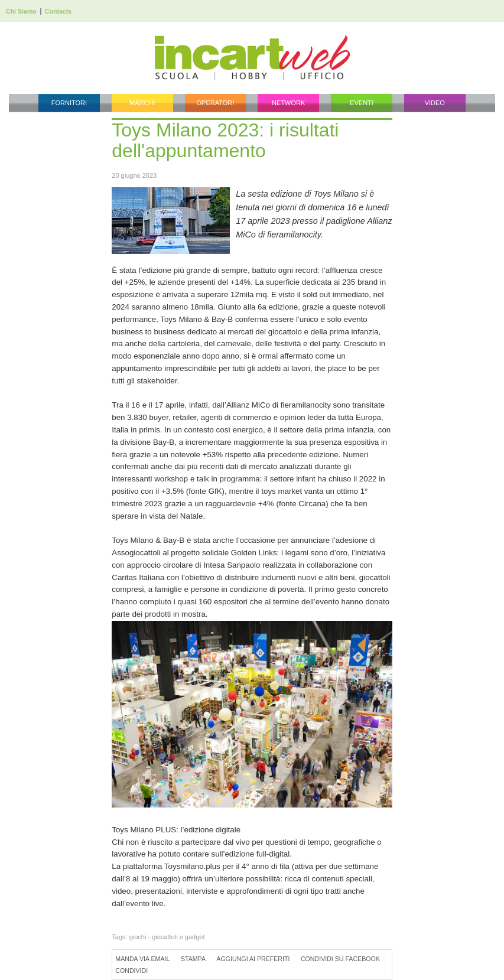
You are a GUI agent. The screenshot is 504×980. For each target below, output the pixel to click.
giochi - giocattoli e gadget (167, 937)
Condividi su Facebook (340, 959)
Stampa (193, 959)
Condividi (131, 971)
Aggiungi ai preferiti (253, 959)
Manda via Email (142, 959)
